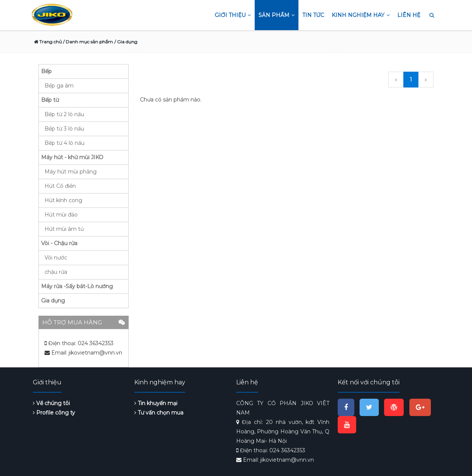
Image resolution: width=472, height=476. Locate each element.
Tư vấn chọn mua (159, 413)
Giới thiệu (233, 15)
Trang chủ (48, 42)
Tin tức (313, 15)
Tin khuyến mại (156, 403)
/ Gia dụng (126, 42)
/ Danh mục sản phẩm (87, 42)
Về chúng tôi (51, 403)
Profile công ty (54, 413)
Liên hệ (409, 15)
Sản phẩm (277, 15)
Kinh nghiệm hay (361, 15)
